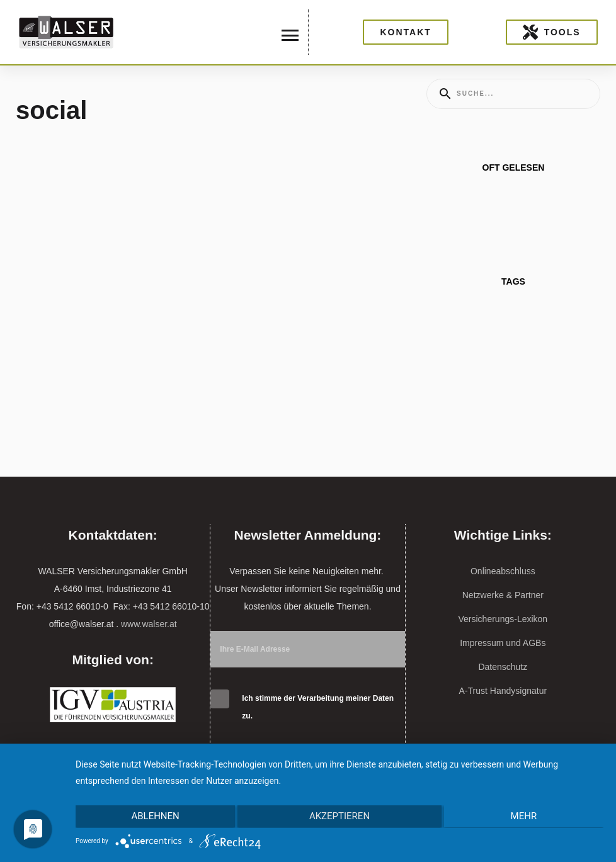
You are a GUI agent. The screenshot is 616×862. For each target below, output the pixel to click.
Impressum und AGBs (503, 643)
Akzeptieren (339, 817)
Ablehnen (154, 817)
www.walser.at (149, 624)
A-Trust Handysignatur (503, 691)
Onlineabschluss (503, 571)
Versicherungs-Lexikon (503, 619)
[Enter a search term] (525, 94)
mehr (525, 817)
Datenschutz (503, 667)
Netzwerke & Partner (503, 595)
